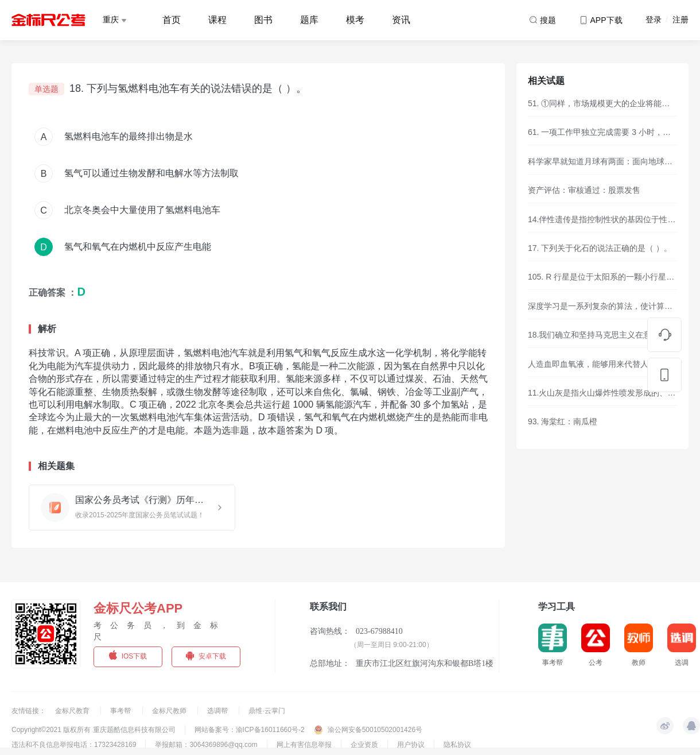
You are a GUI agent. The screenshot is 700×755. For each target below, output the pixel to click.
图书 (263, 20)
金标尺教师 (170, 711)
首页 (172, 20)
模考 (355, 20)
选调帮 (218, 711)
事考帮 (121, 711)
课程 (217, 20)
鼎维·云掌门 (267, 711)
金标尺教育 (73, 711)
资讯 (401, 20)
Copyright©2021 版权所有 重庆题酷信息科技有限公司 (94, 730)
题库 (309, 20)
